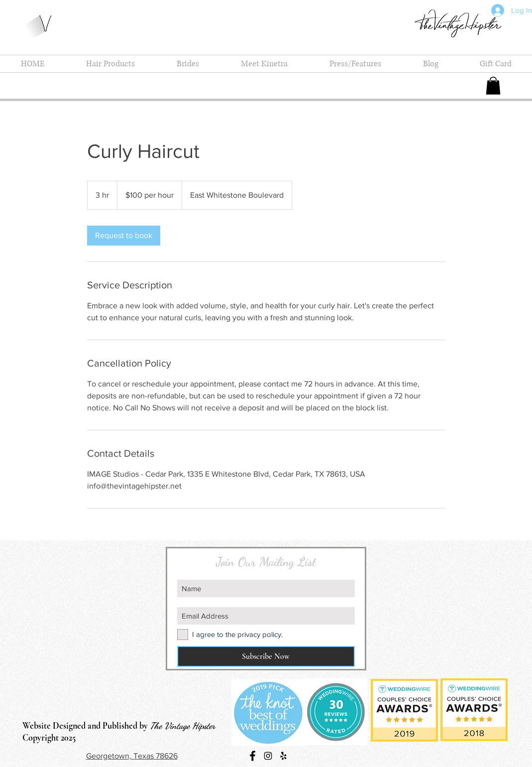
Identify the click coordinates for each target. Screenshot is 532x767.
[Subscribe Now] (266, 656)
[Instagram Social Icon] (268, 756)
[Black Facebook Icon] (253, 756)
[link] (124, 236)
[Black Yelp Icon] (283, 756)
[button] (493, 86)
